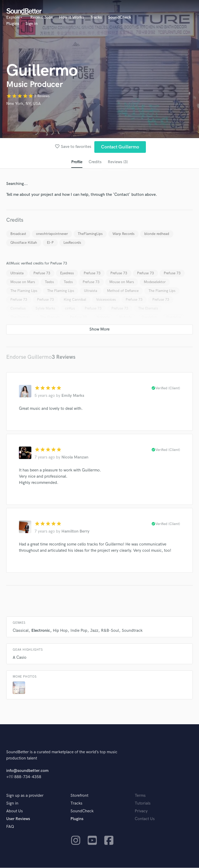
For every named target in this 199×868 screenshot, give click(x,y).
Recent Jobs (42, 17)
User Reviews (18, 819)
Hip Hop (60, 631)
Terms (140, 796)
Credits (95, 162)
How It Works (72, 17)
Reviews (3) (118, 162)
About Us (15, 811)
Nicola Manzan (75, 458)
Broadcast (18, 234)
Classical (21, 631)
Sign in (31, 24)
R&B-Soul (110, 631)
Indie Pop (79, 631)
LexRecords (72, 243)
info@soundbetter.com (27, 771)
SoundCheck (120, 17)
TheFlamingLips (90, 234)
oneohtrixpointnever (52, 234)
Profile (77, 162)
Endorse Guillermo (29, 357)
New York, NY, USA (23, 104)
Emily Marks (73, 396)
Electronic (41, 631)
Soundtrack (132, 631)
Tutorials (143, 804)
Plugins (13, 24)
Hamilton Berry (75, 532)
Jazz (94, 631)
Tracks (96, 17)
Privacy (141, 811)
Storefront (79, 796)
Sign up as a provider (25, 796)
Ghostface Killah (24, 243)
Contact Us (145, 819)
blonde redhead (157, 234)
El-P (50, 243)
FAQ (10, 827)
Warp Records (123, 234)
